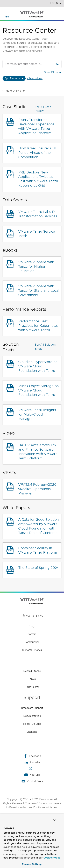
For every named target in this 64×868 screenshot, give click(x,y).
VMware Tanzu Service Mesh (37, 234)
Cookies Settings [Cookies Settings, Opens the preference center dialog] (32, 864)
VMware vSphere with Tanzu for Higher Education (36, 267)
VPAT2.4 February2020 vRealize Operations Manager (37, 489)
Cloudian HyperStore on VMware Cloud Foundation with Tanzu (38, 366)
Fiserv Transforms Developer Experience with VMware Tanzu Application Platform (36, 127)
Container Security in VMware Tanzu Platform (38, 550)
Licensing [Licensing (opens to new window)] (32, 732)
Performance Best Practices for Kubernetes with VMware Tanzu (38, 326)
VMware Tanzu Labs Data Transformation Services (39, 214)
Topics (32, 679)
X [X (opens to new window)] (32, 769)
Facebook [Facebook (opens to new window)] (32, 756)
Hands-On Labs (32, 724)
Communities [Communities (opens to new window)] (32, 642)
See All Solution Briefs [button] (45, 347)
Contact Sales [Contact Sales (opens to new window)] (32, 781)
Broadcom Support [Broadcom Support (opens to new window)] (32, 708)
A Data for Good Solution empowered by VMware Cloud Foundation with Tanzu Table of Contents (38, 526)
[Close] (54, 820)
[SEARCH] (24, 64)
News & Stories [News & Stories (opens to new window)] (32, 671)
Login (56, 3)
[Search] (58, 64)
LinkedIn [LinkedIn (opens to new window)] (32, 762)
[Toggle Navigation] (7, 12)
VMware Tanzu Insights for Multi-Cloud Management (37, 415)
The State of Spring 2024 (39, 568)
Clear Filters (35, 78)
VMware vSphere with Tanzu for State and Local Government (39, 291)
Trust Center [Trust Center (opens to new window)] (32, 687)
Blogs (32, 626)
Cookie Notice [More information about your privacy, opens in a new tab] (52, 858)
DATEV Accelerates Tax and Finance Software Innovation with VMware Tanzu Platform (38, 452)
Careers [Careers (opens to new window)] (32, 634)
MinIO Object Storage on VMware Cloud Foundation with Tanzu (38, 390)
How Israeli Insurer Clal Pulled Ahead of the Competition (37, 153)
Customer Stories (32, 650)
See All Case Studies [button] (43, 109)
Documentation (32, 716)
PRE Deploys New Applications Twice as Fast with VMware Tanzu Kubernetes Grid (38, 179)
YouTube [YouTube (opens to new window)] (32, 775)
